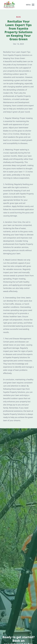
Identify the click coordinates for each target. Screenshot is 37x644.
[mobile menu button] (33, 5)
